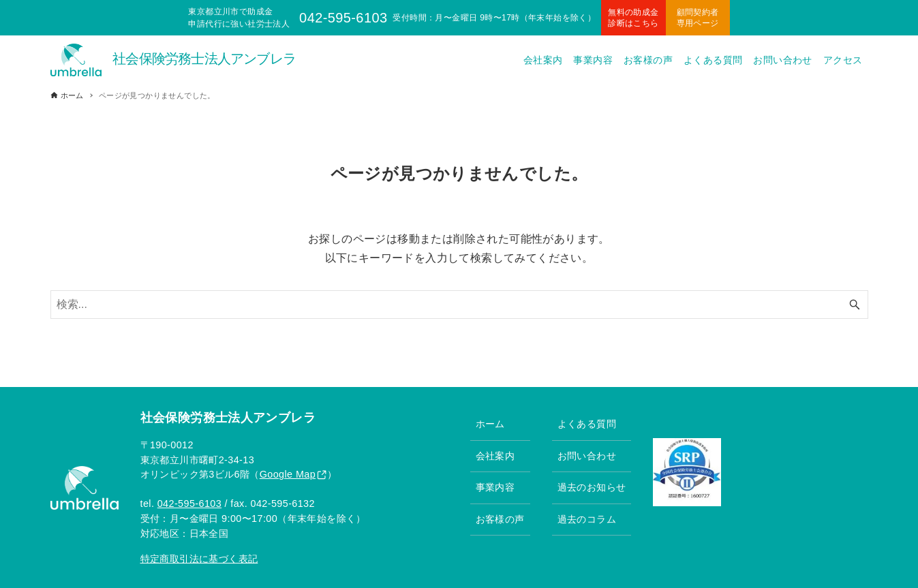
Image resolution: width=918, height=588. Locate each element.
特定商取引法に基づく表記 (199, 559)
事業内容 (495, 487)
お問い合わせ (587, 456)
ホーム (490, 424)
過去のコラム (587, 519)
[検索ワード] (459, 305)
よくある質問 (587, 424)
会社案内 (495, 456)
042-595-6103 (189, 504)
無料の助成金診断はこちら (633, 18)
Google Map (288, 474)
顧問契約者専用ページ (698, 18)
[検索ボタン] (855, 305)
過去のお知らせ (592, 487)
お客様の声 (500, 519)
